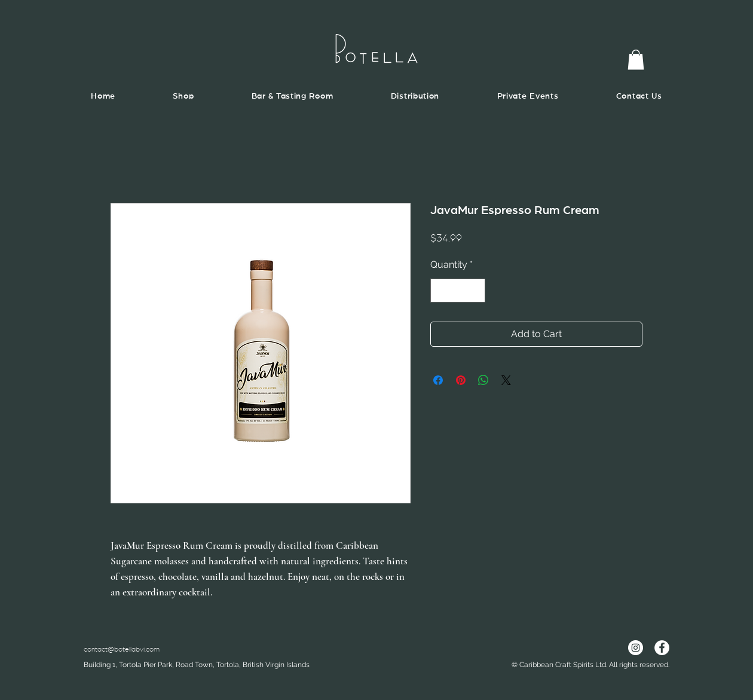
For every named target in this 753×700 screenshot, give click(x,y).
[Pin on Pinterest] (461, 380)
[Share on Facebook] (438, 380)
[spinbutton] (458, 291)
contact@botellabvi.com (122, 649)
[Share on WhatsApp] (483, 380)
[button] (636, 59)
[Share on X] (506, 380)
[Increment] (475, 291)
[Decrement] (440, 291)
